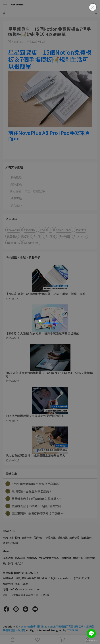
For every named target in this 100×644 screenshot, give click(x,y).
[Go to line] (91, 633)
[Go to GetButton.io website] (91, 640)
